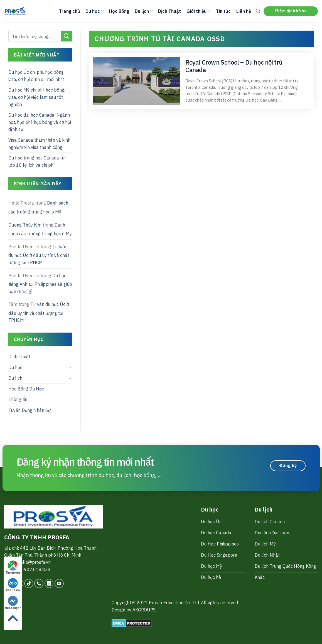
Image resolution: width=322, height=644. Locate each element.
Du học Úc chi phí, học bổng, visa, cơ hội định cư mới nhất (36, 76)
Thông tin (18, 399)
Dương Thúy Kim (25, 225)
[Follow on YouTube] (59, 583)
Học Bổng (119, 11)
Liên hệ (244, 11)
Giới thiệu (198, 11)
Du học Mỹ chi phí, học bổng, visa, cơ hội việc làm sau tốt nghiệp (37, 97)
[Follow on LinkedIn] (49, 583)
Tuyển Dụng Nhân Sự (30, 410)
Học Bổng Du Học (26, 389)
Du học (94, 11)
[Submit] (67, 36)
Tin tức (223, 11)
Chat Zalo (13, 585)
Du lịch (144, 11)
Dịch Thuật (169, 11)
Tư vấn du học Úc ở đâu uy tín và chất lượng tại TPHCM (39, 255)
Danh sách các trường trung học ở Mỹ (38, 207)
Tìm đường (13, 567)
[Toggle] (70, 367)
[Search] (258, 11)
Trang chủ (69, 11)
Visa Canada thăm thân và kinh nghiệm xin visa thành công (39, 144)
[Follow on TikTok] (29, 583)
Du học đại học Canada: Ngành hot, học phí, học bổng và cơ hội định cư (40, 122)
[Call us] (39, 583)
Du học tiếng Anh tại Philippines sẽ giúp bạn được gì (40, 283)
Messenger (13, 603)
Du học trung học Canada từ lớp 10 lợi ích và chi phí (36, 161)
